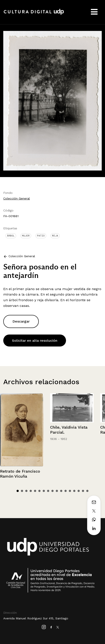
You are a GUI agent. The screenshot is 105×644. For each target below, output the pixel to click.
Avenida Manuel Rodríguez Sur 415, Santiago (36, 618)
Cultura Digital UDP (34, 14)
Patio (41, 236)
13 (70, 491)
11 (61, 491)
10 (57, 491)
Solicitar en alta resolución (35, 341)
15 (79, 491)
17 (87, 491)
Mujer (26, 236)
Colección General (17, 198)
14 (74, 491)
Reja (55, 236)
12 (66, 491)
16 (83, 491)
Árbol (11, 236)
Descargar (21, 321)
